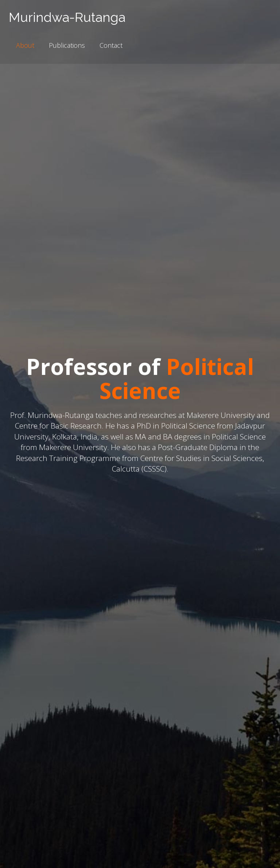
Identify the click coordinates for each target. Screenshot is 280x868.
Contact (111, 45)
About (25, 45)
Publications (67, 45)
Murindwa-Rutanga (67, 17)
